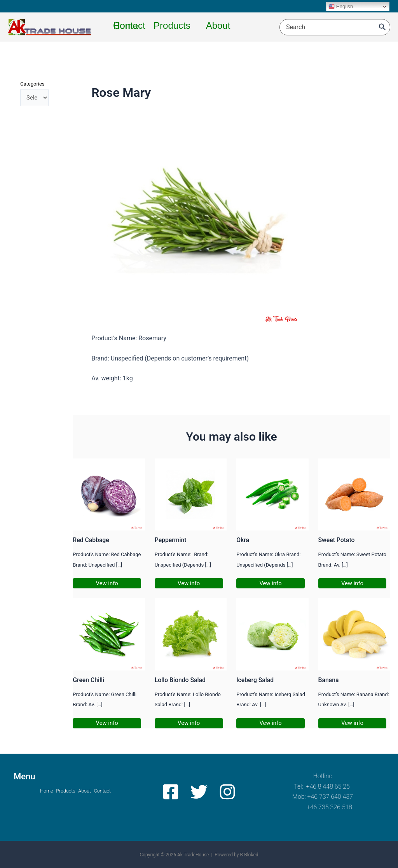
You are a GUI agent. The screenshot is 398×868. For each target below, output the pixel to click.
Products (62, 791)
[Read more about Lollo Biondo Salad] (191, 634)
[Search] (382, 27)
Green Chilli (90, 680)
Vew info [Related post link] (108, 583)
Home (35, 791)
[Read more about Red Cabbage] (109, 494)
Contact (113, 791)
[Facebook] (173, 792)
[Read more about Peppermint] (191, 494)
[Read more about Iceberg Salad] (272, 634)
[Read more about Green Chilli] (109, 634)
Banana (329, 680)
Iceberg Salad (257, 680)
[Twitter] (199, 792)
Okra (243, 540)
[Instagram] (225, 792)
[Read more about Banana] (354, 634)
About (88, 791)
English (341, 7)
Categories (32, 84)
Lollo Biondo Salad (182, 680)
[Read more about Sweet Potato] (354, 494)
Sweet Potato (338, 540)
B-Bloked (249, 855)
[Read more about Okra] (272, 494)
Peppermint (172, 540)
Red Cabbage (92, 540)
